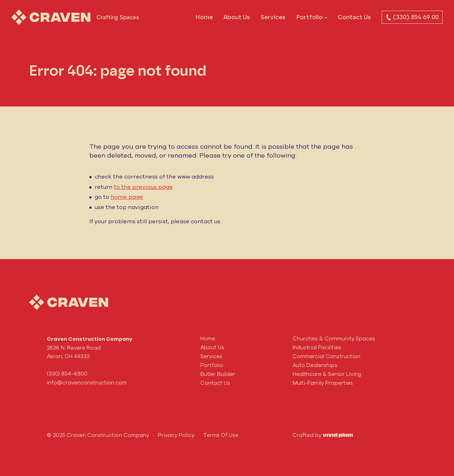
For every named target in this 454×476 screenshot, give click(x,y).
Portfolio (309, 17)
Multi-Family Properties (323, 383)
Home (204, 17)
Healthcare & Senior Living (327, 374)
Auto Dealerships (315, 365)
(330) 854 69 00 (412, 17)
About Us (237, 17)
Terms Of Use (221, 435)
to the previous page (143, 187)
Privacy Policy (176, 435)
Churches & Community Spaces (334, 338)
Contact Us (354, 17)
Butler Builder (218, 374)
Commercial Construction (326, 356)
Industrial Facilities (317, 347)
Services (273, 17)
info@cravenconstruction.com (87, 382)
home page (127, 197)
